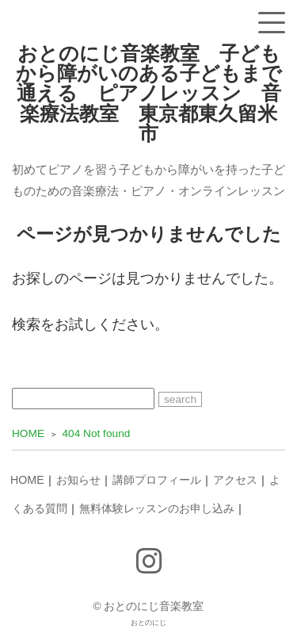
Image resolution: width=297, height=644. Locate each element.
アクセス (235, 480)
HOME (27, 480)
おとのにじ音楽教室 (154, 606)
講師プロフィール (157, 480)
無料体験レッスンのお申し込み (157, 508)
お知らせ (78, 480)
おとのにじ (148, 623)
